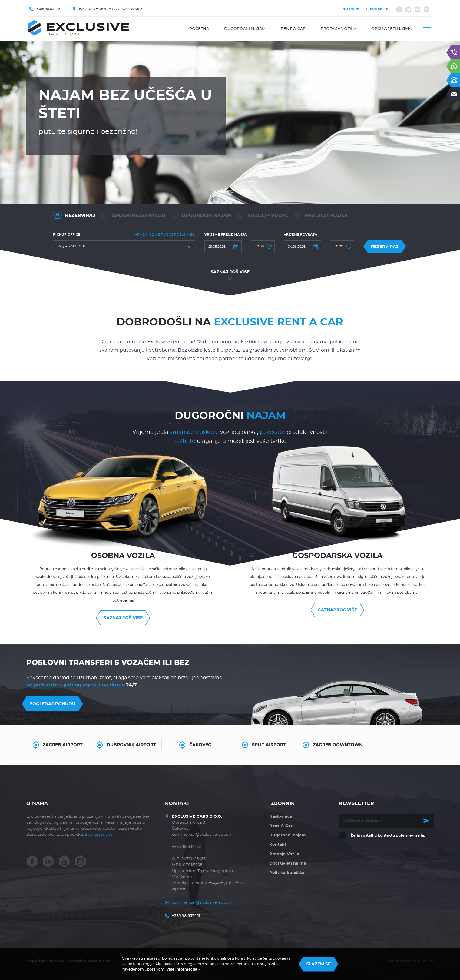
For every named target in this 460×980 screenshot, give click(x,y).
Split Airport (269, 745)
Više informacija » (183, 969)
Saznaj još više (230, 272)
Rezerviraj (74, 215)
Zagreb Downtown (338, 745)
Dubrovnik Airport (131, 745)
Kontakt (278, 845)
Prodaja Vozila (338, 29)
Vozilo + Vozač (262, 215)
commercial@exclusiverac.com (202, 903)
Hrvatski (375, 9)
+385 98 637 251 (49, 9)
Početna (199, 29)
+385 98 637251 (186, 916)
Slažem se (318, 964)
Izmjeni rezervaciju (132, 215)
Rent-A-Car (293, 29)
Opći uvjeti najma (391, 29)
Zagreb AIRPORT (63, 745)
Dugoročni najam (245, 29)
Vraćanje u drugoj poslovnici (165, 235)
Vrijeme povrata (300, 235)
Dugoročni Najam (200, 215)
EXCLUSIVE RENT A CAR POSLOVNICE (111, 9)
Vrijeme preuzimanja (225, 235)
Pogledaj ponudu (52, 704)
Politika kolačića (287, 873)
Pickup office (67, 235)
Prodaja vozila (320, 215)
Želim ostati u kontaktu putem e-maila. (388, 835)
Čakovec (200, 745)
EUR (349, 9)
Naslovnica (281, 817)
